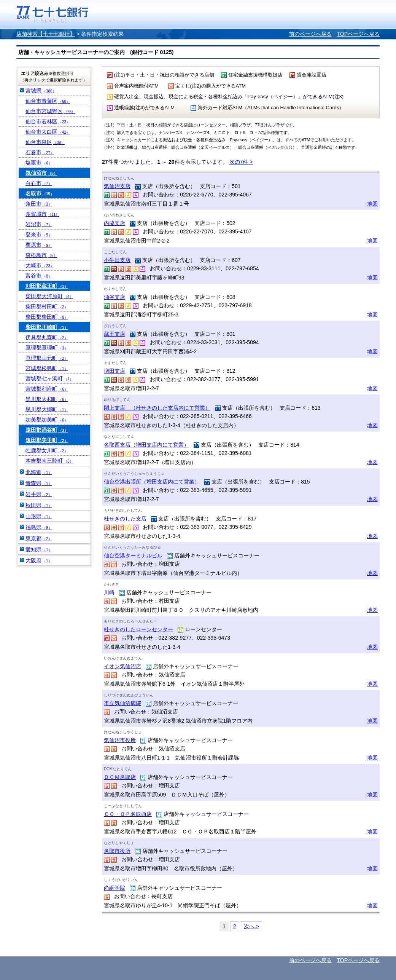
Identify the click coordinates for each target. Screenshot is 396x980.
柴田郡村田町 (47, 306)
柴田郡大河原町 (49, 296)
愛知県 (39, 549)
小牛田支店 (117, 260)
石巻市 (40, 152)
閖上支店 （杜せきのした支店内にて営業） (157, 408)
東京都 (39, 538)
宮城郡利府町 (47, 389)
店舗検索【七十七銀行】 (46, 34)
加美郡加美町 (47, 420)
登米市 (39, 235)
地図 (372, 204)
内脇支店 (115, 223)
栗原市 (39, 245)
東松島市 (41, 255)
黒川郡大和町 (47, 399)
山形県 (39, 516)
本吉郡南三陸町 (49, 461)
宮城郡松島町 (47, 368)
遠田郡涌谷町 (47, 430)
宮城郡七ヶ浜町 (49, 378)
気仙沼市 (41, 173)
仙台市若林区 (48, 121)
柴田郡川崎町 (47, 327)
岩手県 (39, 494)
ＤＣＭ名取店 (120, 777)
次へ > (251, 926)
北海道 (39, 472)
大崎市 (40, 265)
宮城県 (41, 91)
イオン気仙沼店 (122, 666)
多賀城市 (42, 214)
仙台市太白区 (48, 132)
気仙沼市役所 (120, 740)
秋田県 (39, 505)
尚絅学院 (115, 888)
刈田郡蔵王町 (47, 286)
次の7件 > (241, 162)
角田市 (39, 204)
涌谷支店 (115, 297)
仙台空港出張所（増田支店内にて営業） (152, 482)
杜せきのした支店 (125, 519)
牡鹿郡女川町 (47, 450)
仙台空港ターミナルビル (133, 555)
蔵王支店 (115, 334)
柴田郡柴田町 (47, 317)
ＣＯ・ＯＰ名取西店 (128, 814)
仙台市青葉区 (48, 101)
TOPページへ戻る (358, 34)
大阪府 (39, 560)
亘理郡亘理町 (47, 348)
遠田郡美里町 (47, 440)
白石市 (39, 183)
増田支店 (115, 371)
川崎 (109, 592)
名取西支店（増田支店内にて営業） (146, 445)
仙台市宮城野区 (50, 111)
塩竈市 (39, 163)
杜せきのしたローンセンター (138, 629)
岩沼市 (39, 224)
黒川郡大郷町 (47, 409)
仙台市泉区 (45, 142)
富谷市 (39, 276)
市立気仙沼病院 (122, 703)
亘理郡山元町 (47, 358)
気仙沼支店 (117, 186)
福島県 (39, 527)
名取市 (40, 193)
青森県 (39, 483)
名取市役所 (117, 851)
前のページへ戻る (310, 34)
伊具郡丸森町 (47, 337)
